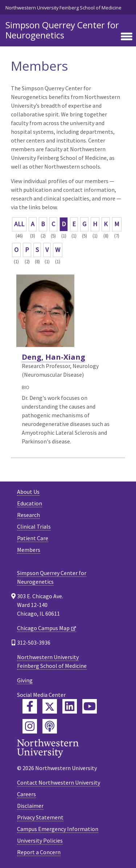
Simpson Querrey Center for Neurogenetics (62, 30)
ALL (19, 224)
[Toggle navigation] (127, 37)
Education (30, 503)
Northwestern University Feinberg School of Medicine (63, 8)
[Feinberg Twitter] (50, 706)
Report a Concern (39, 852)
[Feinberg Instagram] (30, 726)
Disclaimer (30, 806)
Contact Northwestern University (59, 782)
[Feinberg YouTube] (90, 706)
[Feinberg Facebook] (30, 706)
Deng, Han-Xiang (53, 357)
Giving (25, 680)
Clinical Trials (34, 526)
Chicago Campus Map (43, 628)
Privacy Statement (40, 817)
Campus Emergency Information (58, 829)
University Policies (40, 840)
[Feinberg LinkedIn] (70, 706)
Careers (26, 794)
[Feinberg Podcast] (50, 726)
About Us (28, 492)
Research (28, 515)
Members (29, 550)
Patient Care (33, 538)
